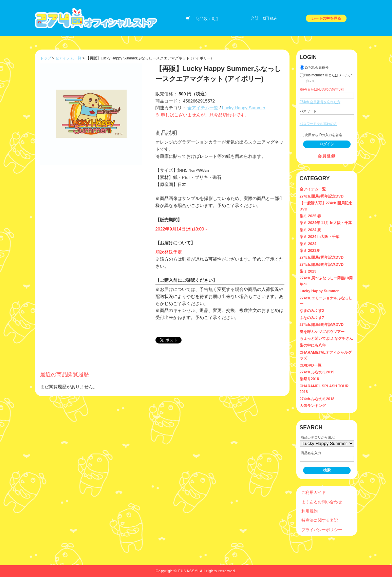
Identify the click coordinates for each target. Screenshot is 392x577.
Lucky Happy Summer (244, 108)
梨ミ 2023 (308, 271)
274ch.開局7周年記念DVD (322, 257)
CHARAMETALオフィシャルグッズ (326, 355)
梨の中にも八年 (313, 345)
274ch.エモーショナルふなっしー (326, 301)
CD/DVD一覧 (311, 365)
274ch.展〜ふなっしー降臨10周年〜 (326, 281)
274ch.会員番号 (314, 67)
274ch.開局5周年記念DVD (322, 324)
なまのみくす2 (312, 311)
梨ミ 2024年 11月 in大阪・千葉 (326, 223)
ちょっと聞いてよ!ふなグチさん (326, 338)
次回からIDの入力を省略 (321, 135)
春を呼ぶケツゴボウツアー (322, 332)
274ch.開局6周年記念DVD (322, 264)
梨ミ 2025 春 (311, 216)
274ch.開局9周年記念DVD (322, 196)
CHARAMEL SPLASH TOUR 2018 (324, 389)
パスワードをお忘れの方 (318, 124)
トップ (46, 58)
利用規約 (310, 511)
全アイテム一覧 (68, 58)
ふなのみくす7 (312, 318)
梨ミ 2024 (308, 244)
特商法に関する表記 (320, 520)
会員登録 (327, 156)
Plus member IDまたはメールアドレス (326, 78)
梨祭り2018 (309, 379)
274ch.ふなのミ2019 (317, 372)
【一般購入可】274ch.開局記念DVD (326, 206)
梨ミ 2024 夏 (311, 230)
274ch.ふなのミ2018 (317, 399)
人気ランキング (313, 406)
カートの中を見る (326, 18)
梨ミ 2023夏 (310, 250)
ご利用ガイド (314, 492)
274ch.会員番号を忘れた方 (320, 102)
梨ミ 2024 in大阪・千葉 (320, 237)
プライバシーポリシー (322, 530)
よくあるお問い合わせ (322, 502)
